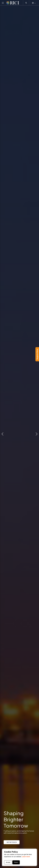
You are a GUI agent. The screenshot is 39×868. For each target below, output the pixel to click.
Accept (8, 862)
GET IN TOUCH (12, 842)
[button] (2, 434)
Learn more (26, 857)
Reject (16, 862)
